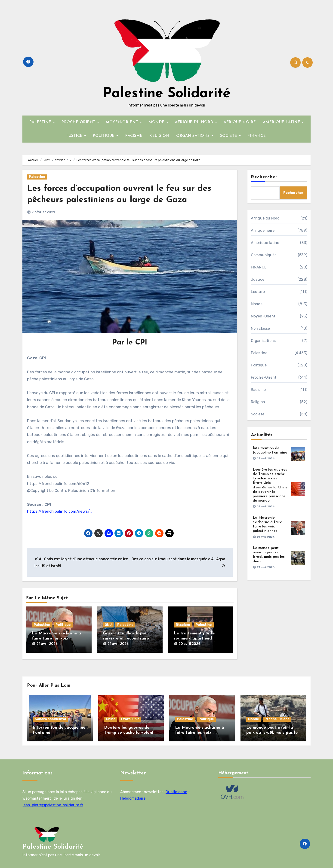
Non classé (261, 328)
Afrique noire (263, 230)
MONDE (157, 122)
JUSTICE (75, 136)
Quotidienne (176, 791)
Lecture (258, 292)
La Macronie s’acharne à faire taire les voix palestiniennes (56, 638)
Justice (258, 279)
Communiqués (264, 255)
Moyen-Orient (263, 316)
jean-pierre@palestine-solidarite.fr (53, 804)
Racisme (258, 390)
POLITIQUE (104, 136)
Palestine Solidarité (167, 94)
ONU (108, 625)
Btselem (183, 625)
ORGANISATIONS (194, 136)
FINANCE (257, 136)
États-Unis (130, 718)
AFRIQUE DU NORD (195, 122)
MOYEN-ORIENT (123, 122)
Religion (258, 402)
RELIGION (159, 136)
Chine (111, 718)
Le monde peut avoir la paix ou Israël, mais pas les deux (273, 731)
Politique (63, 625)
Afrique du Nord (265, 218)
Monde (257, 304)
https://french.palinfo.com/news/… (60, 511)
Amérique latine (265, 243)
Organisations (263, 341)
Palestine (37, 177)
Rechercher (264, 177)
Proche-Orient (264, 377)
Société (258, 414)
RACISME (134, 136)
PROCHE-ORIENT (79, 122)
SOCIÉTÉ (229, 136)
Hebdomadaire (133, 797)
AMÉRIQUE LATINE (282, 122)
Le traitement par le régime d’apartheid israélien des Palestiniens (199, 638)
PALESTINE (41, 122)
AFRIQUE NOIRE (240, 122)
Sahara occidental (50, 718)
